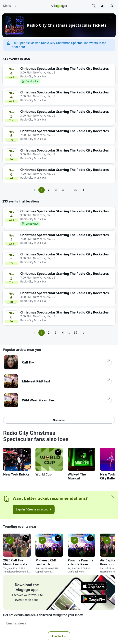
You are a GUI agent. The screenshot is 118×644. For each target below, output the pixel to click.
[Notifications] (112, 6)
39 (76, 190)
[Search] (94, 6)
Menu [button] (10, 6)
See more (59, 420)
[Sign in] (102, 6)
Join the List (59, 636)
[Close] (113, 497)
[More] (111, 18)
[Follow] (108, 362)
